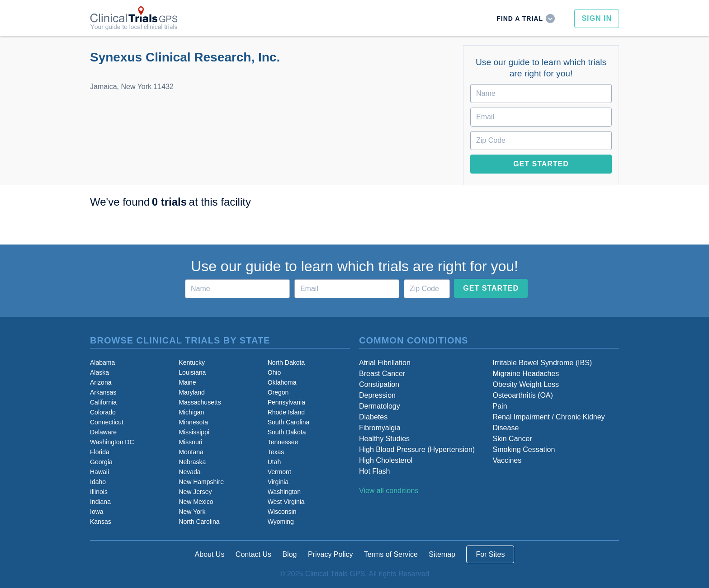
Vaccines (507, 460)
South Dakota (287, 432)
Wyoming (281, 522)
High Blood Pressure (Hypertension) (417, 449)
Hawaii (99, 472)
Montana (191, 452)
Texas (276, 452)
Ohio (274, 372)
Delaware (103, 432)
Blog (289, 554)
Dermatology (380, 406)
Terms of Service (391, 554)
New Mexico (196, 502)
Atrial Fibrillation (385, 363)
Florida (100, 452)
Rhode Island (286, 412)
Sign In (597, 18)
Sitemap (442, 554)
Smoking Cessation (524, 449)
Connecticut (107, 422)
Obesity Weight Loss (526, 384)
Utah (274, 462)
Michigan (191, 412)
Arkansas (103, 392)
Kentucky (192, 362)
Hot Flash (374, 471)
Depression (377, 395)
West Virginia (286, 502)
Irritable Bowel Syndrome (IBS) (543, 363)
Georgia (101, 462)
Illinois (99, 492)
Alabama (102, 362)
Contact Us (253, 554)
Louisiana (192, 372)
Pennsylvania (286, 402)
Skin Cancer (513, 439)
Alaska (99, 372)
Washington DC (112, 442)
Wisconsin (282, 512)
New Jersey (195, 492)
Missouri (190, 442)
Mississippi (194, 432)
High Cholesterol (386, 460)
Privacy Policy (331, 554)
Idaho (98, 482)
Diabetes (373, 417)
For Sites (490, 554)
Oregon (278, 392)
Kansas (101, 522)
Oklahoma (282, 382)
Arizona (101, 382)
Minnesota (193, 422)
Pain (500, 406)
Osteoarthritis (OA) (523, 395)
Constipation (379, 384)
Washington (284, 492)
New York (192, 512)
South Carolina (289, 422)
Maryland (192, 392)
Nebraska (192, 462)
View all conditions (389, 491)
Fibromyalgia (380, 428)
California (103, 402)
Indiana (100, 502)
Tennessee (283, 442)
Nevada (189, 472)
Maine (187, 382)
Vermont (279, 472)
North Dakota (286, 362)
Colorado (103, 412)
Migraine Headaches (526, 374)
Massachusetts (200, 402)
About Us (210, 554)
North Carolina (199, 522)
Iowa (97, 512)
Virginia (278, 482)
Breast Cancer (382, 374)
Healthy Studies (384, 439)
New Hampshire (201, 482)
